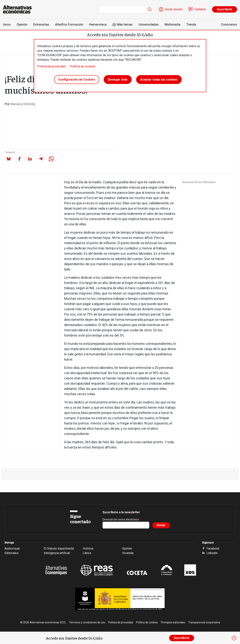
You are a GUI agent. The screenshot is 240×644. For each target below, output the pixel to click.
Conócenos (229, 24)
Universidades (149, 24)
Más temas (125, 24)
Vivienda (128, 553)
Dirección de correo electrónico (121, 519)
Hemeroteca (98, 24)
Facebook (213, 548)
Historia (88, 548)
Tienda (191, 24)
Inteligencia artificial (57, 553)
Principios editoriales (173, 622)
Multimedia (172, 24)
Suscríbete (225, 9)
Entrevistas (41, 24)
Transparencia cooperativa (204, 622)
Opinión (22, 24)
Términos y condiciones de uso (87, 622)
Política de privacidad (51, 66)
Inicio (7, 24)
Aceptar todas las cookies (159, 80)
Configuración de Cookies (77, 80)
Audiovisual (12, 548)
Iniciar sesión (174, 9)
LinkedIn (212, 553)
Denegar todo (118, 80)
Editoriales (12, 553)
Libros (87, 553)
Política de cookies (83, 66)
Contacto (200, 9)
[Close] (234, 638)
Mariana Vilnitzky (23, 104)
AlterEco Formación (69, 24)
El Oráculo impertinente (59, 548)
